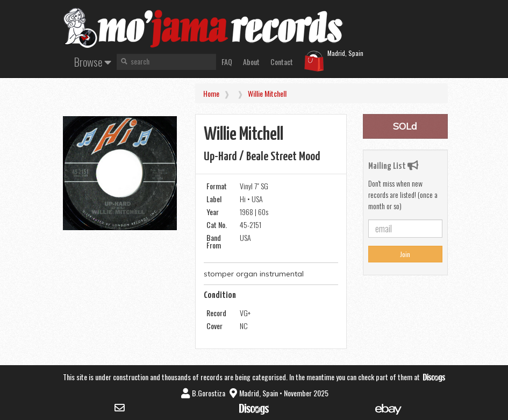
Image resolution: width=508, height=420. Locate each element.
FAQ (227, 62)
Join (405, 254)
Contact (282, 62)
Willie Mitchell (267, 93)
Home (211, 93)
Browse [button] (93, 62)
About (251, 62)
